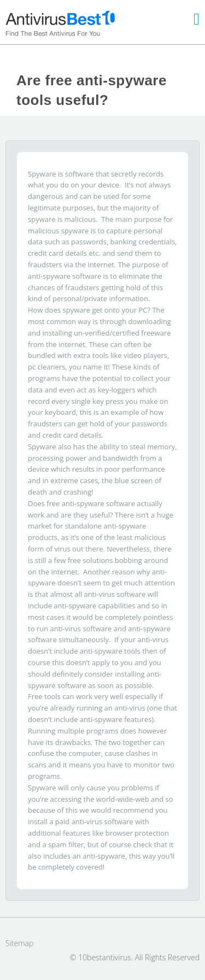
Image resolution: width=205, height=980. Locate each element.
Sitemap (19, 943)
